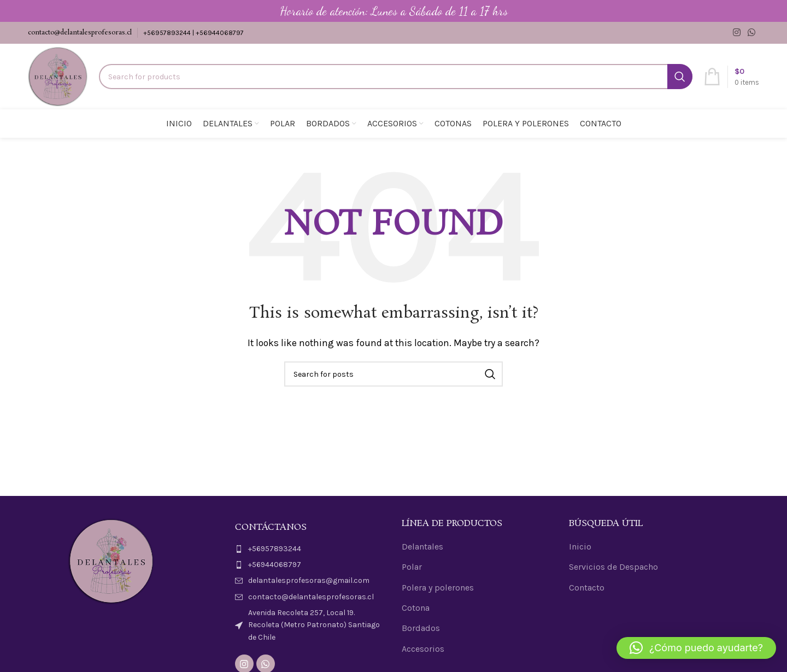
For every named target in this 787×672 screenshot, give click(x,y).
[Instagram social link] (736, 33)
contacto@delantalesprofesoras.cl (80, 33)
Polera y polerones (438, 588)
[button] (696, 648)
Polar (412, 567)
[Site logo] (58, 76)
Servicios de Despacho (613, 567)
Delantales (422, 547)
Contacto (587, 588)
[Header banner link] (393, 11)
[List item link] (310, 549)
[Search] (396, 77)
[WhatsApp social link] (752, 33)
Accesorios (423, 649)
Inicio (580, 547)
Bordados (421, 628)
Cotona (416, 608)
